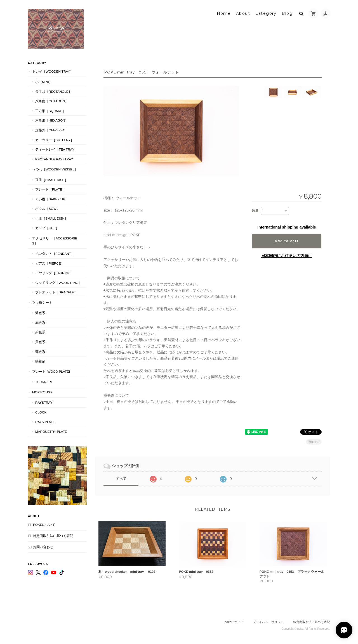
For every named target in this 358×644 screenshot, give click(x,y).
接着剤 (40, 361)
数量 (255, 210)
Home (224, 13)
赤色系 (40, 322)
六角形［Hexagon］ (52, 120)
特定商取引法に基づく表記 (53, 535)
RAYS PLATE (45, 421)
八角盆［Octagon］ (52, 101)
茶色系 (40, 332)
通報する (314, 442)
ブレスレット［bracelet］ (57, 292)
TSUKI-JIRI (43, 382)
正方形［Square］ (50, 110)
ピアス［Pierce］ (50, 263)
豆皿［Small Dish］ (52, 179)
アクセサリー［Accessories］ (55, 240)
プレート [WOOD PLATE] (51, 371)
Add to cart (287, 241)
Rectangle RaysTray (54, 159)
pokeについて (44, 524)
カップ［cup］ (47, 228)
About (243, 13)
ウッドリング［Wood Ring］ (58, 282)
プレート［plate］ (50, 189)
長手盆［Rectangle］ (54, 91)
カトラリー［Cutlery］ (55, 139)
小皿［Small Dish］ (52, 218)
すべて (121, 478)
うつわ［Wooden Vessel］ (55, 169)
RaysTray (44, 402)
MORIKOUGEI (43, 392)
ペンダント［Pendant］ (55, 253)
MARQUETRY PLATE (51, 431)
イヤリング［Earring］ (54, 273)
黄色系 (40, 342)
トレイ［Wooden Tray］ (53, 71)
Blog (287, 13)
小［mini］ (44, 81)
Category (266, 13)
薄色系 (40, 351)
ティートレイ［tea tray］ (56, 149)
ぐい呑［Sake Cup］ (52, 199)
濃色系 (40, 313)
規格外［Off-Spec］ (52, 130)
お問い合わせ (43, 546)
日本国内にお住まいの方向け (287, 255)
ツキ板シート (42, 302)
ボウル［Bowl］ (48, 208)
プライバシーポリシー (268, 622)
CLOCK (41, 412)
